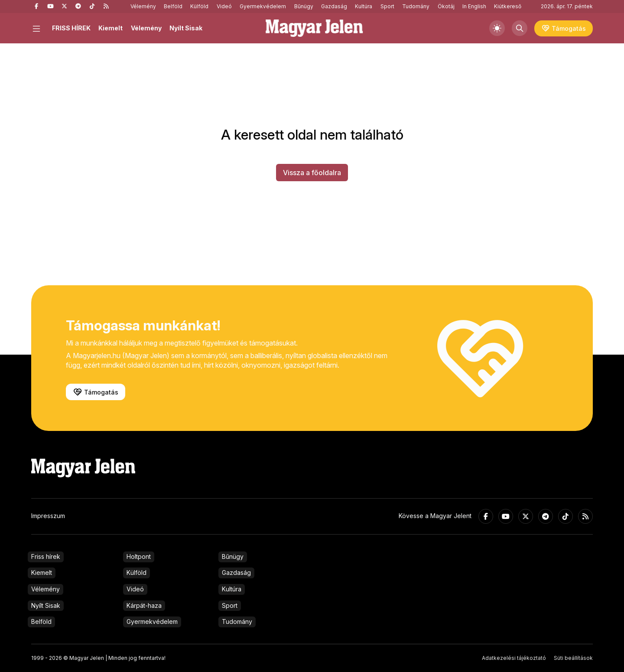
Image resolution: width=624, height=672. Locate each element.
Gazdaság (334, 6)
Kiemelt (110, 28)
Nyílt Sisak (186, 28)
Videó (224, 6)
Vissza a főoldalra (312, 173)
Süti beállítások (573, 658)
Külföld (199, 6)
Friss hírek (46, 556)
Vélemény (143, 6)
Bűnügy (304, 6)
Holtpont (139, 556)
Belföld (173, 6)
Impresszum (48, 516)
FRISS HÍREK (71, 28)
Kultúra (364, 6)
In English (474, 6)
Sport (387, 6)
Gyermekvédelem (263, 6)
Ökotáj (446, 6)
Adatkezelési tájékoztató (514, 658)
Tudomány (416, 6)
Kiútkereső (508, 6)
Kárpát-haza (144, 605)
